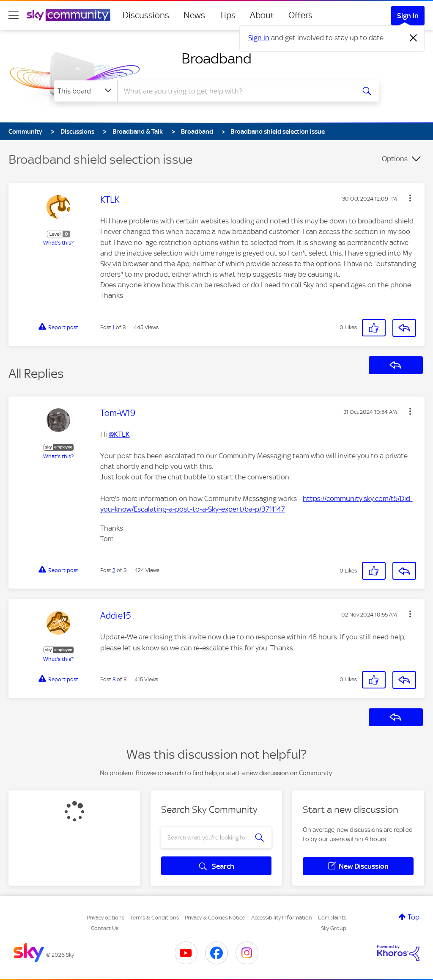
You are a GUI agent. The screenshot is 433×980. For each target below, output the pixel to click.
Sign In (408, 16)
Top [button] (414, 917)
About (262, 15)
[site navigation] (14, 15)
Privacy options (106, 918)
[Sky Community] (69, 15)
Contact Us (105, 928)
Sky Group (334, 928)
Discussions (146, 15)
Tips (227, 15)
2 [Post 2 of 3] (114, 570)
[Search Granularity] (86, 91)
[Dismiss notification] (414, 38)
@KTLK (119, 434)
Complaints (332, 918)
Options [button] (395, 159)
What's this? (58, 243)
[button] (410, 198)
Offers (300, 15)
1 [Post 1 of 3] (114, 327)
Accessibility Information (282, 918)
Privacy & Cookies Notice (215, 918)
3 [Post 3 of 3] (114, 679)
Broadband (216, 58)
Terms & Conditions (155, 918)
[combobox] (235, 91)
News (194, 15)
